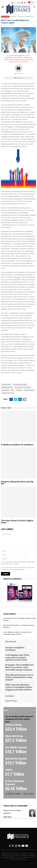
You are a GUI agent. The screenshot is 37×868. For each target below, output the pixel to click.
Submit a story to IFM (10, 855)
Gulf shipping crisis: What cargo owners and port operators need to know (17, 657)
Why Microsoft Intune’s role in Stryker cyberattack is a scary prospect (19, 677)
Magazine (13, 17)
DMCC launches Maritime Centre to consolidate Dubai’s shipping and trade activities (19, 687)
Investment (5, 17)
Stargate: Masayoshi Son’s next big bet (17, 482)
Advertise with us (27, 853)
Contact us (15, 853)
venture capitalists (8, 393)
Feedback (32, 855)
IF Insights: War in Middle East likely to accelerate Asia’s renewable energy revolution (19, 667)
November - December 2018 (25, 17)
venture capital (29, 390)
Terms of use (22, 859)
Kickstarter (5, 390)
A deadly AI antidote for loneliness (17, 445)
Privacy (12, 859)
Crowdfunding (6, 385)
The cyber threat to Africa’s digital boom (17, 521)
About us (5, 853)
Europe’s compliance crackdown (15, 649)
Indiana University (7, 387)
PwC (13, 390)
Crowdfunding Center (20, 385)
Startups (19, 390)
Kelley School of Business (23, 387)
